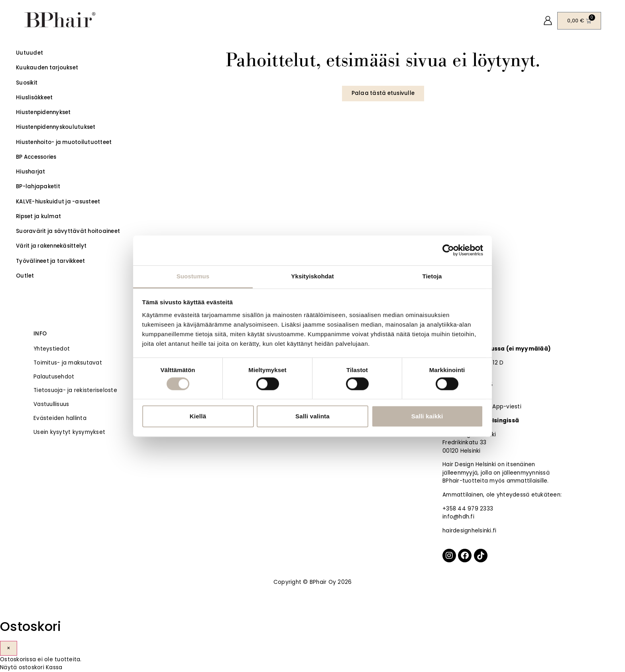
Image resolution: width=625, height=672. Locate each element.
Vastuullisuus (51, 404)
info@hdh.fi (458, 517)
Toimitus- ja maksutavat (68, 363)
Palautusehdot (54, 377)
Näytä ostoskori (22, 667)
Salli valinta (312, 417)
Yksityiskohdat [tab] (312, 276)
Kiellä (198, 417)
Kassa (54, 667)
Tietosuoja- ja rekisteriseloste (75, 390)
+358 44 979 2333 (468, 509)
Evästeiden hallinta (60, 418)
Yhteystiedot (52, 349)
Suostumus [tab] (193, 276)
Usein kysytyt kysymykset (69, 432)
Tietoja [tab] (432, 276)
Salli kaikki (427, 417)
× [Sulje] (9, 648)
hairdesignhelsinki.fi (469, 531)
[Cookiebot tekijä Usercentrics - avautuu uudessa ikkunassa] (448, 250)
